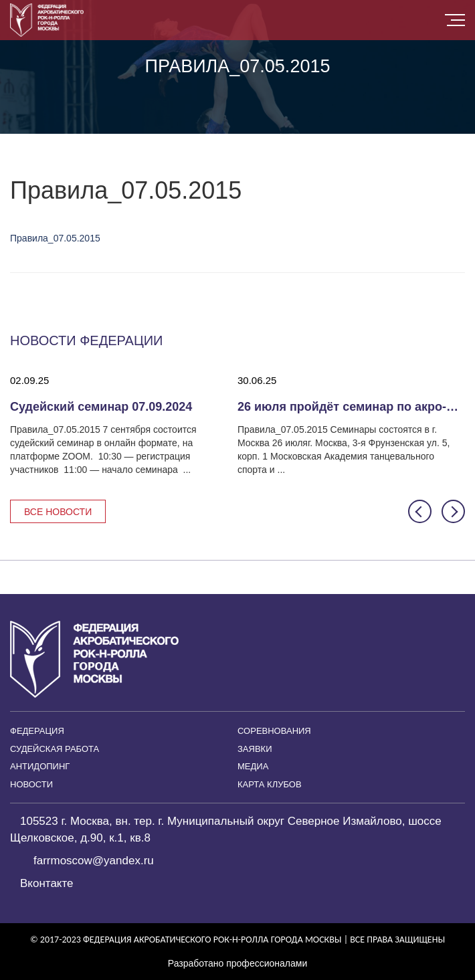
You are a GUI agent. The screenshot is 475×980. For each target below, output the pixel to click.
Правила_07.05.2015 (55, 238)
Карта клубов (270, 784)
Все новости (58, 512)
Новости (31, 784)
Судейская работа (55, 749)
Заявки (255, 749)
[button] (420, 511)
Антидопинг (40, 766)
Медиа (253, 766)
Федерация (37, 731)
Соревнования (274, 731)
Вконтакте (47, 883)
